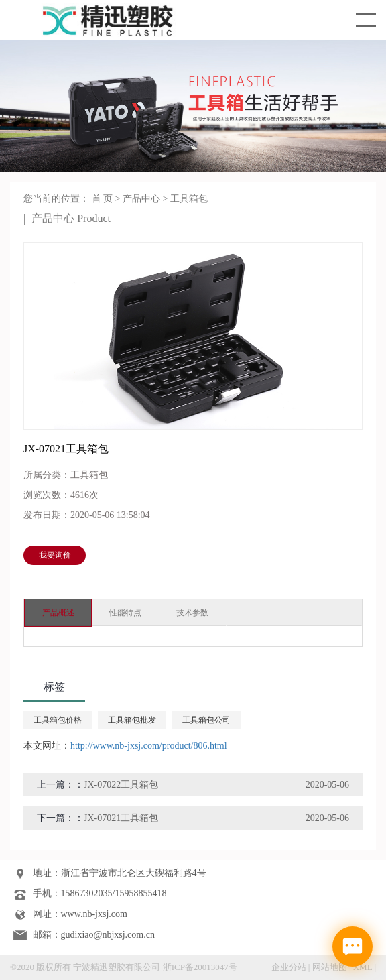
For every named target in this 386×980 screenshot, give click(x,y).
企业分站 (289, 967)
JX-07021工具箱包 (121, 818)
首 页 (103, 199)
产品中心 (141, 199)
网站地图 (330, 967)
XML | (365, 967)
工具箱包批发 (132, 720)
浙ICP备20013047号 (200, 967)
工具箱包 (189, 199)
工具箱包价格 (58, 720)
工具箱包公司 (206, 720)
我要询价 (55, 555)
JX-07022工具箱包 (121, 785)
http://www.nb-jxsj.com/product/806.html (149, 746)
